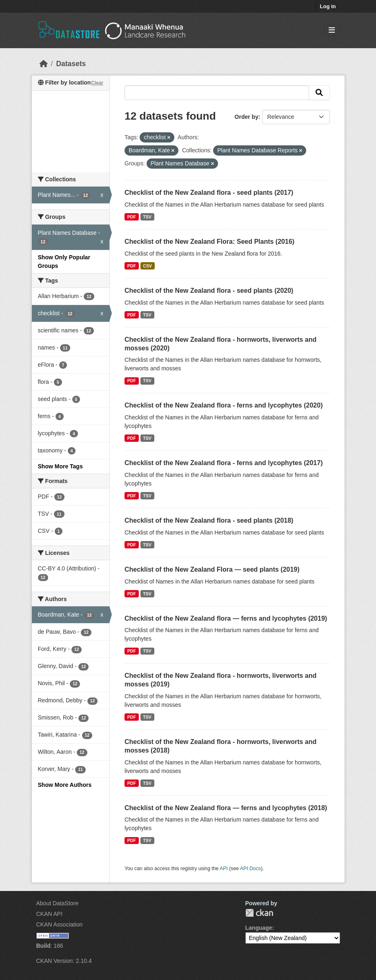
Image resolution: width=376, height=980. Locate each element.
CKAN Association (60, 924)
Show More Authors (65, 785)
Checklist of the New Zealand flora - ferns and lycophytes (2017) (224, 463)
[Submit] (319, 93)
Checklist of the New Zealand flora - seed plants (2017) (209, 193)
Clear (97, 83)
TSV (147, 217)
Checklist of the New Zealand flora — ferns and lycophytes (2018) (226, 808)
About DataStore (58, 903)
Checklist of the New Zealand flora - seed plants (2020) (209, 291)
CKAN (259, 913)
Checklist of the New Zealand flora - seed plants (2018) (209, 520)
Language (259, 928)
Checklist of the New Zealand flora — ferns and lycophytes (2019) (226, 618)
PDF (132, 217)
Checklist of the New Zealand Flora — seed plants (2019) (212, 569)
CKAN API (50, 914)
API (224, 869)
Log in (328, 6)
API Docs (250, 869)
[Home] (44, 64)
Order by (247, 117)
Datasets (71, 64)
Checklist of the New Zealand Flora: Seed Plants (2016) (209, 242)
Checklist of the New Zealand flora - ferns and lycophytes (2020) (224, 405)
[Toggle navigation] (332, 30)
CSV (147, 266)
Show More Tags (60, 466)
